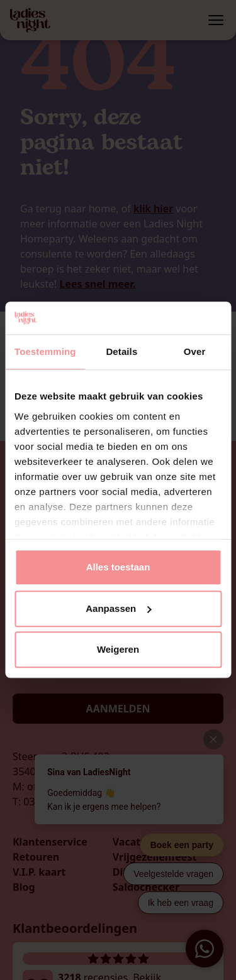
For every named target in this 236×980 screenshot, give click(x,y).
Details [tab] (121, 352)
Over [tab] (195, 352)
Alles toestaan (118, 568)
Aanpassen (118, 608)
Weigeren (118, 650)
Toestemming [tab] (45, 352)
